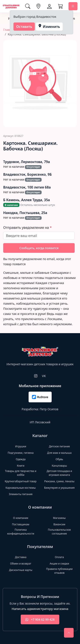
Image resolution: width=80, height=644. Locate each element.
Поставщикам (21, 524)
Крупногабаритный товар (21, 481)
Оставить (24, 27)
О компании (21, 518)
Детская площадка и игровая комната (59, 473)
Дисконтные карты (21, 570)
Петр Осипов (49, 409)
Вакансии (59, 524)
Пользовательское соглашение (59, 532)
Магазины (59, 518)
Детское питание (59, 446)
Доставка (21, 557)
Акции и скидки (59, 564)
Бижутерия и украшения (59, 488)
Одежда (21, 459)
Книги (21, 466)
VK (44, 376)
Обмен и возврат (21, 564)
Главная (9, 30)
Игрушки (21, 446)
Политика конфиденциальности (21, 532)
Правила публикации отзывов (59, 571)
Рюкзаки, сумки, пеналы (59, 481)
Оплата (59, 557)
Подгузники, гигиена (21, 453)
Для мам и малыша (59, 453)
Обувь (59, 459)
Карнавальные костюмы (21, 488)
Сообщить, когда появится (39, 248)
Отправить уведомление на (26, 228)
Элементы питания (21, 494)
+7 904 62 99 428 (40, 619)
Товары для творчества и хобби (21, 473)
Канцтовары (59, 466)
